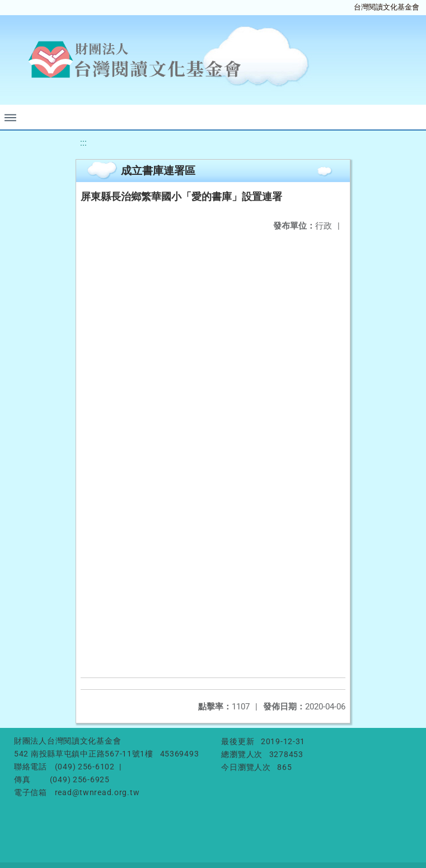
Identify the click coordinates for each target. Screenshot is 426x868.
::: (83, 143)
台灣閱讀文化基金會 (387, 7)
